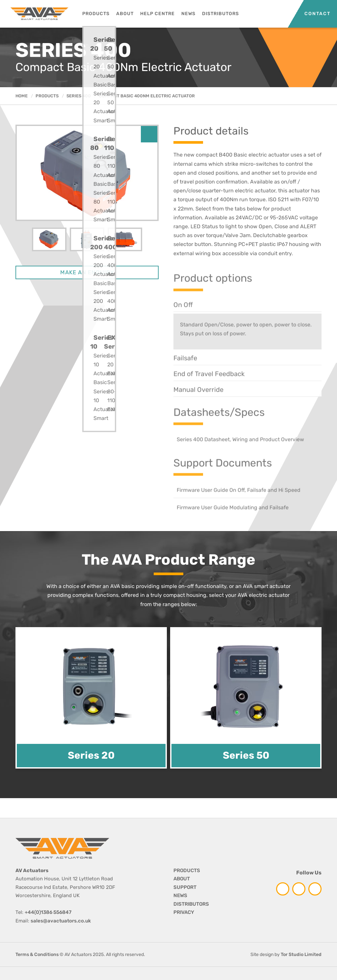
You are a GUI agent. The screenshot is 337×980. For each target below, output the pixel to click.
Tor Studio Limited (301, 955)
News (188, 14)
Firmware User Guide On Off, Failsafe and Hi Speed (239, 504)
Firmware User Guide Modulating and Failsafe (233, 522)
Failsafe (185, 372)
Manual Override (198, 404)
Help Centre (157, 14)
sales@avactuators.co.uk (61, 921)
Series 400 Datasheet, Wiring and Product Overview (240, 454)
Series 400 (79, 96)
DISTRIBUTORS (191, 904)
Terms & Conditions (37, 955)
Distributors (220, 14)
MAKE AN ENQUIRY (87, 273)
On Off (183, 319)
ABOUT (182, 879)
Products (96, 14)
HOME (22, 96)
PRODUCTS (187, 870)
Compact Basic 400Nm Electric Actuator (147, 96)
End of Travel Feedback (209, 388)
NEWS (180, 895)
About (125, 14)
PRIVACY (184, 912)
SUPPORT (185, 887)
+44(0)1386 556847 (48, 912)
